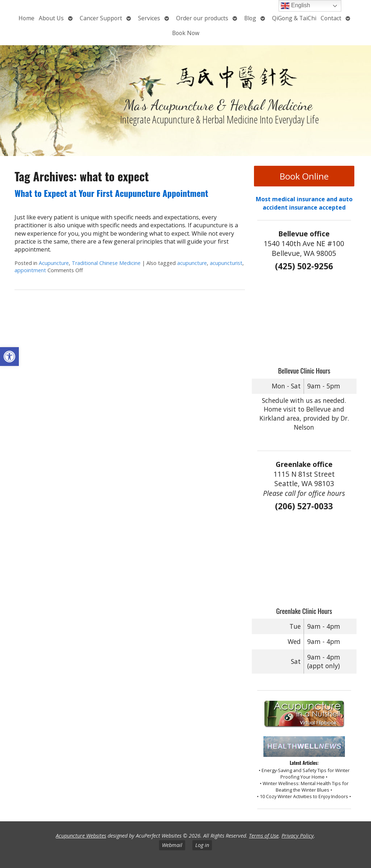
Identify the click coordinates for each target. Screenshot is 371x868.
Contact (331, 18)
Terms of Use (264, 836)
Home (26, 18)
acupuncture (192, 263)
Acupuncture (54, 263)
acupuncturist (226, 263)
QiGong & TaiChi (294, 18)
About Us (51, 18)
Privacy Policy (298, 836)
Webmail (172, 845)
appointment (30, 270)
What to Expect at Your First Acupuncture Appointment (111, 193)
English (295, 6)
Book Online (304, 176)
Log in (202, 845)
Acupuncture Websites (81, 836)
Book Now (186, 33)
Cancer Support (101, 18)
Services (149, 18)
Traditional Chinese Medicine (106, 263)
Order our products (202, 18)
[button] (9, 357)
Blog (250, 18)
